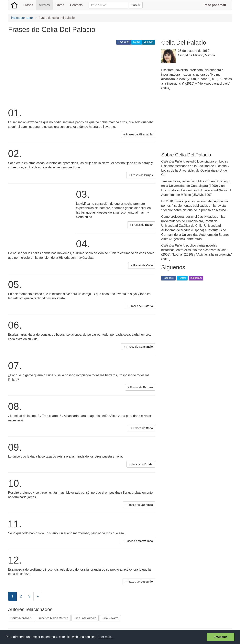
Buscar (136, 5)
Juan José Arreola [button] (85, 618)
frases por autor (22, 18)
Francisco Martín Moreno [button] (53, 618)
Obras (60, 5)
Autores (44, 5)
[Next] (38, 596)
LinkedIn (149, 42)
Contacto (76, 5)
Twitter (136, 42)
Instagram (196, 278)
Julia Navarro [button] (110, 618)
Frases (28, 5)
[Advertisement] (80, 76)
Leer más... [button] (106, 637)
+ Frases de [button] (138, 134)
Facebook (123, 42)
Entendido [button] (221, 637)
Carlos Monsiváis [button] (21, 618)
